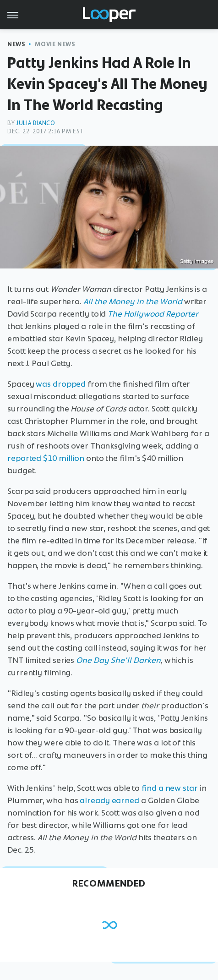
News (16, 44)
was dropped (61, 384)
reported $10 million (46, 458)
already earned (109, 800)
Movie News (55, 44)
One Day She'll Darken (118, 660)
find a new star (170, 788)
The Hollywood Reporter (153, 314)
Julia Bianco (35, 123)
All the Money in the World (133, 301)
